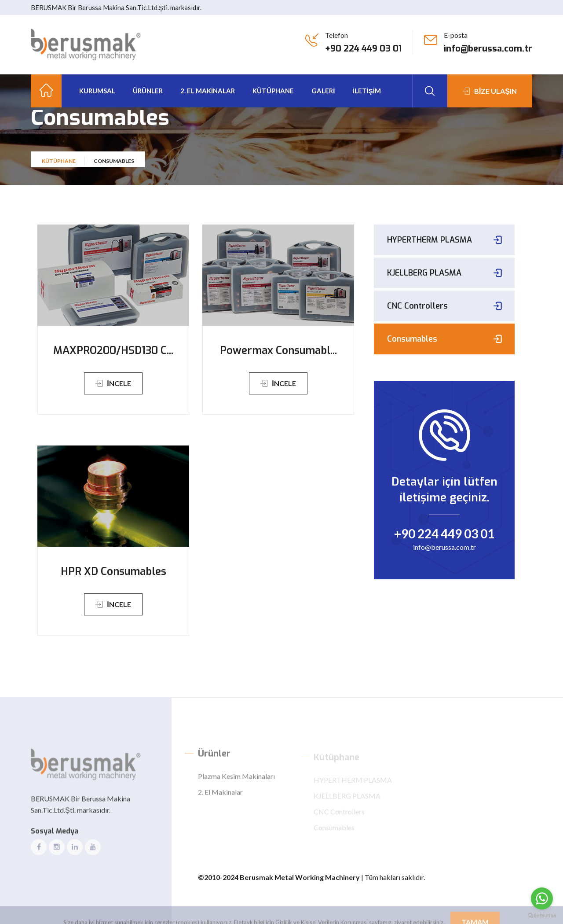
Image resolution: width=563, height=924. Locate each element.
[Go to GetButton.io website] (542, 915)
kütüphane (273, 91)
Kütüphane (59, 167)
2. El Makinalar (208, 91)
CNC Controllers (417, 306)
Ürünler (148, 91)
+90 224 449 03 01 (363, 49)
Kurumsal (97, 91)
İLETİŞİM (367, 91)
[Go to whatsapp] (542, 898)
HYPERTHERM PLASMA (430, 240)
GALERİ (323, 91)
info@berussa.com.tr (488, 49)
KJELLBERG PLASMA (424, 273)
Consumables (412, 339)
